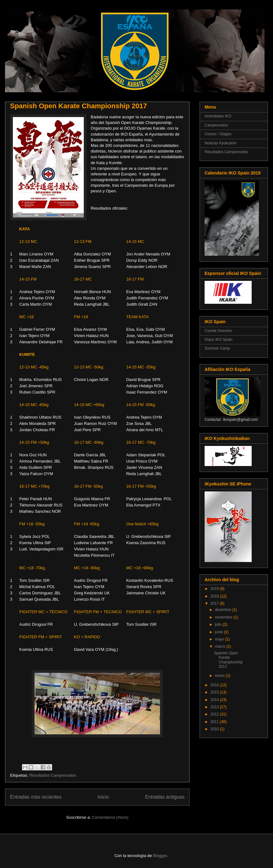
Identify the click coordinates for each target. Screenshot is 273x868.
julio (219, 624)
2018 (215, 596)
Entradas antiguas (165, 797)
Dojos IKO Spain (219, 340)
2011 (215, 722)
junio (219, 632)
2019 (215, 589)
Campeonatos (216, 125)
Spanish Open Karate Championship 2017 (78, 106)
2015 (215, 692)
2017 (215, 603)
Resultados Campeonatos (53, 775)
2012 (215, 714)
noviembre (224, 617)
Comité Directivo (218, 331)
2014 (215, 700)
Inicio (103, 797)
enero (220, 676)
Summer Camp (217, 348)
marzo (221, 646)
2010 (215, 729)
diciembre (224, 610)
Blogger (160, 856)
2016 (215, 685)
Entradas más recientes (36, 797)
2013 (215, 707)
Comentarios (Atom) (110, 817)
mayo (220, 639)
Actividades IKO (218, 116)
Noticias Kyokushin (220, 143)
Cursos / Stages (218, 134)
